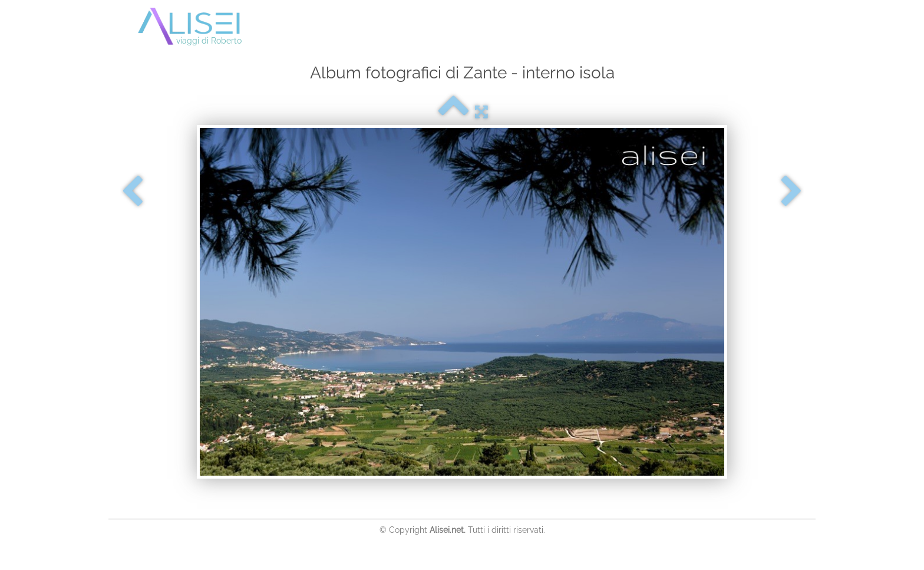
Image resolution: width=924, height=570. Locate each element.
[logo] (202, 27)
